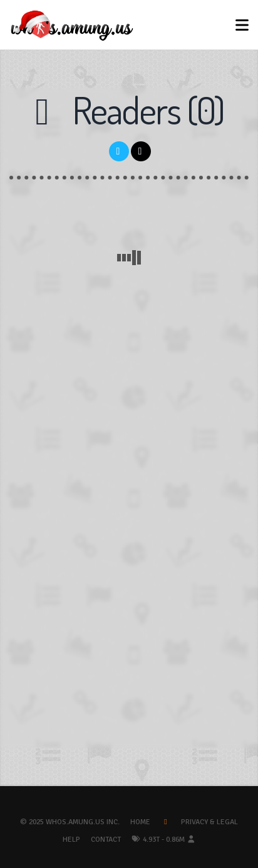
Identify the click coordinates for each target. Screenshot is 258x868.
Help (71, 840)
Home (140, 822)
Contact (106, 840)
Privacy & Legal (209, 822)
